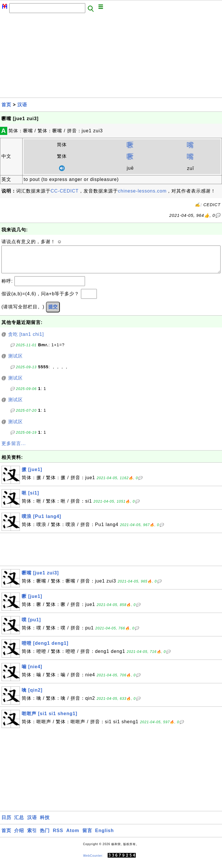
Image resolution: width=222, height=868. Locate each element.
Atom (73, 836)
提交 (53, 313)
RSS (58, 836)
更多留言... (14, 449)
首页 (6, 105)
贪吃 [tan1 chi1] (26, 340)
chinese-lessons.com (142, 191)
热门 (45, 836)
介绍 (19, 836)
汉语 (22, 105)
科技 (45, 823)
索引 (32, 836)
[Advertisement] (111, 57)
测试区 (15, 362)
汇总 (19, 823)
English (104, 836)
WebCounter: (93, 861)
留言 (87, 836)
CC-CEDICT (65, 191)
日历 (6, 823)
